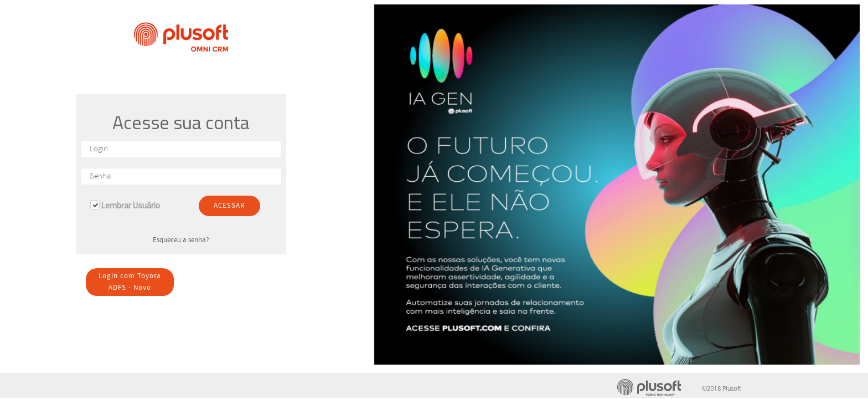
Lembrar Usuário (131, 205)
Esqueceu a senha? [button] (181, 240)
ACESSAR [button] (229, 206)
